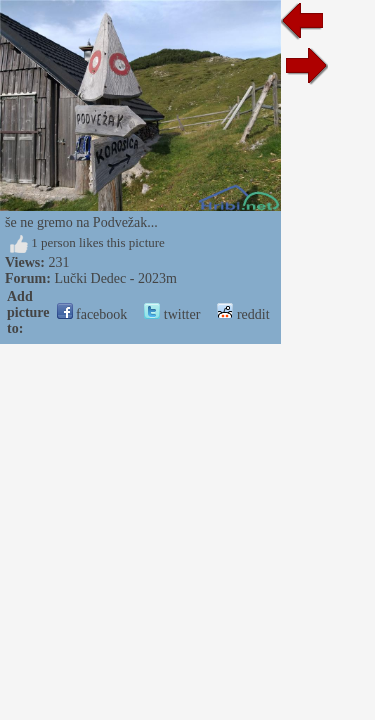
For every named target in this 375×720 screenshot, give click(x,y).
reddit (243, 314)
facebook (92, 314)
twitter (172, 314)
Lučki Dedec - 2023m (115, 278)
